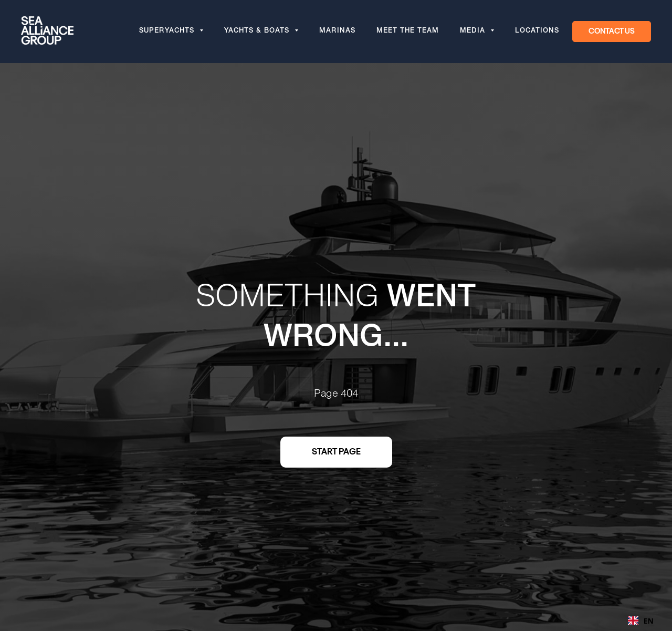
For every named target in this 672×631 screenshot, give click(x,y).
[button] (612, 32)
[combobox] (641, 620)
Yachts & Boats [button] (258, 32)
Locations (537, 32)
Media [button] (474, 32)
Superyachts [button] (168, 32)
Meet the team (408, 32)
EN (641, 621)
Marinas (337, 32)
